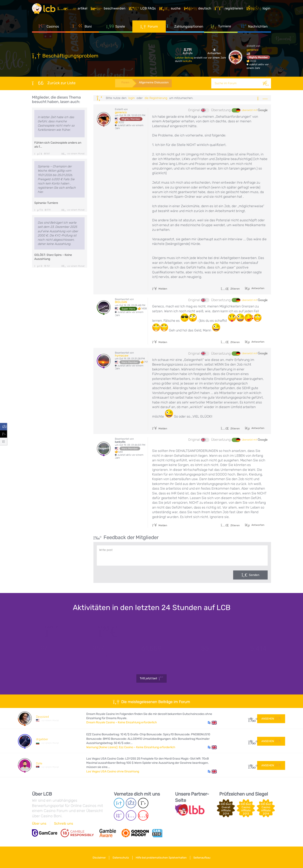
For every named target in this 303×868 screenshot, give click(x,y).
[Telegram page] (119, 803)
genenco (252, 50)
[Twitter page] (143, 803)
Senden (254, 575)
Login (132, 98)
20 (251, 741)
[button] (212, 722)
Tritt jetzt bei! (152, 678)
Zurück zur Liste (54, 83)
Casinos (49, 27)
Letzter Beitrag (185, 58)
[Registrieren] (229, 9)
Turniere (221, 27)
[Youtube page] (143, 815)
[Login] (259, 9)
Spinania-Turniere (46, 203)
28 (251, 718)
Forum (149, 27)
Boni (82, 27)
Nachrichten (254, 27)
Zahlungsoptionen (185, 27)
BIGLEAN (121, 302)
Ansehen (271, 718)
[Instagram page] (131, 815)
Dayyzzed (42, 717)
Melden (160, 289)
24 (251, 765)
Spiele (116, 27)
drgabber (42, 739)
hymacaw (122, 356)
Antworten (258, 288)
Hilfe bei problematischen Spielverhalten (162, 857)
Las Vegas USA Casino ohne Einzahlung (113, 771)
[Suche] (266, 83)
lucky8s (187, 61)
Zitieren (230, 289)
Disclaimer (98, 857)
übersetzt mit (255, 110)
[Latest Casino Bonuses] (45, 9)
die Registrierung (156, 98)
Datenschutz (120, 857)
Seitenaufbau (204, 857)
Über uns (39, 823)
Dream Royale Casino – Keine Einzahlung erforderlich (122, 722)
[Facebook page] (131, 803)
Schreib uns (64, 823)
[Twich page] (119, 815)
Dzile (39, 763)
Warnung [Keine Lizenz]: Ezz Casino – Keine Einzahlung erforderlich (131, 747)
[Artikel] (73, 9)
